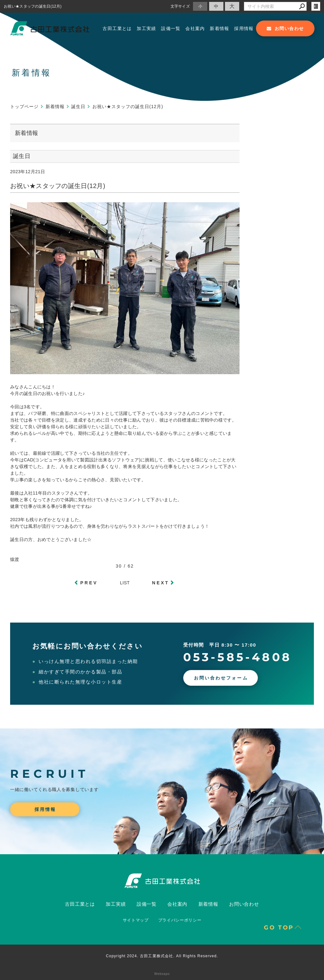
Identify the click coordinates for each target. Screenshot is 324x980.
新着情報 (220, 28)
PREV (89, 583)
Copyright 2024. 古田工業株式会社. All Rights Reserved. (162, 956)
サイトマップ (136, 920)
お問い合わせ (244, 904)
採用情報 (244, 28)
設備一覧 (171, 28)
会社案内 (195, 28)
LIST (125, 583)
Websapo (162, 974)
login (316, 6)
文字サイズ (180, 6)
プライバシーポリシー (180, 920)
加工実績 (146, 28)
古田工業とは (117, 28)
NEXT (161, 583)
